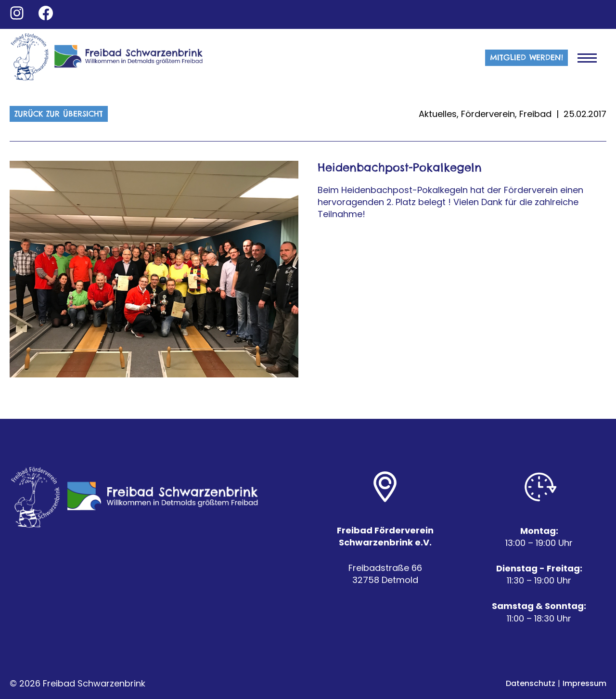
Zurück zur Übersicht (59, 114)
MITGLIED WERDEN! (526, 57)
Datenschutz (531, 683)
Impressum (584, 683)
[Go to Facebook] (46, 13)
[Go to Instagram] (17, 13)
